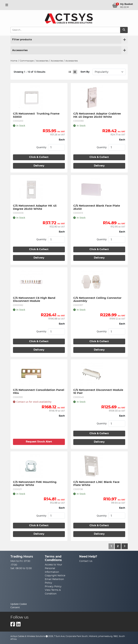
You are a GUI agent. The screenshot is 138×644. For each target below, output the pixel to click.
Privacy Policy (53, 586)
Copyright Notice (55, 576)
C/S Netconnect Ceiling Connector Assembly (98, 299)
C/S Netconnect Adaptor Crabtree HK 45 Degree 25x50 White (97, 115)
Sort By (85, 72)
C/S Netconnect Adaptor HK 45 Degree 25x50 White (35, 207)
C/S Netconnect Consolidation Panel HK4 (39, 392)
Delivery (39, 166)
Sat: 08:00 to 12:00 (21, 568)
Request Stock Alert (39, 442)
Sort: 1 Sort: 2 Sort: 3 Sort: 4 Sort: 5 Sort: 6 (109, 72)
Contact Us (86, 561)
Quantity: (42, 147)
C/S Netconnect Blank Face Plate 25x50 (97, 207)
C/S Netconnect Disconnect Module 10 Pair (99, 392)
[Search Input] (65, 30)
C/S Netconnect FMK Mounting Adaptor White (35, 484)
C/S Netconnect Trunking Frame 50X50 (37, 115)
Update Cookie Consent (19, 606)
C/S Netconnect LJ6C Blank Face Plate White (97, 484)
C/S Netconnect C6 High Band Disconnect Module (35, 299)
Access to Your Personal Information (53, 568)
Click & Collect (39, 157)
